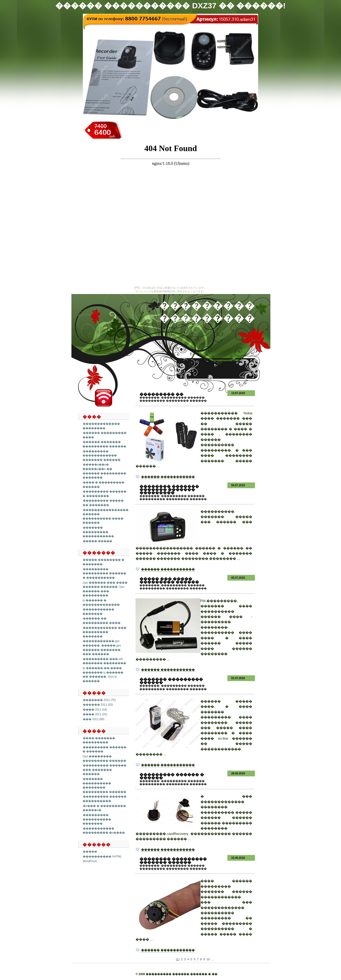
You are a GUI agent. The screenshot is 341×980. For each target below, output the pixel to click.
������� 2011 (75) (99, 700)
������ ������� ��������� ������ (104, 444)
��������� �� (161, 394)
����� (90, 851)
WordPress (90, 861)
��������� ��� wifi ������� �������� (104, 661)
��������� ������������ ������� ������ (102, 455)
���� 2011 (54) (95, 709)
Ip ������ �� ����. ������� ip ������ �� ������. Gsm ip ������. (103, 674)
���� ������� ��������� (99, 740)
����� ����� (98, 541)
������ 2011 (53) (98, 705)
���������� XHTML (102, 856)
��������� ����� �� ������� (103, 503)
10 (208, 959)
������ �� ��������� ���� (102, 621)
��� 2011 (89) (94, 719)
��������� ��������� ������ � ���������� (104, 573)
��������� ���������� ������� (97, 819)
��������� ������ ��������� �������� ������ (173, 399)
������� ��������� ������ (171, 681)
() (178, 959)
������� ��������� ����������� (98, 532)
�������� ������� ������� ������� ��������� (169, 489)
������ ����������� (168, 477)
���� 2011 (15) (95, 714)
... (212, 959)
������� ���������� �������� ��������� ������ (104, 785)
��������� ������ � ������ (172, 776)
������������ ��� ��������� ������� (105, 632)
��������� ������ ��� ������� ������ (105, 770)
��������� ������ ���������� (105, 799)
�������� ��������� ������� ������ (173, 860)
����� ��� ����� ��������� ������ (169, 580)
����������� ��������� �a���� (104, 831)
